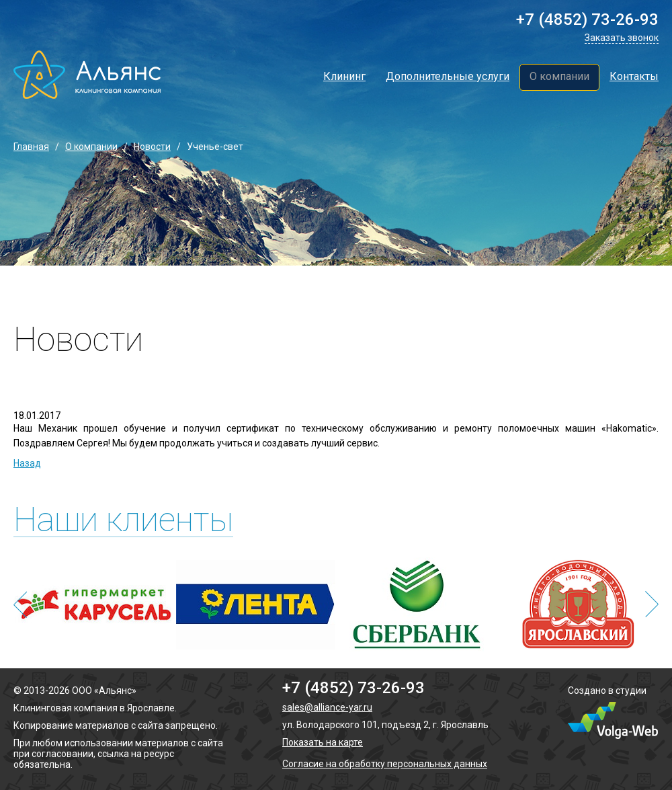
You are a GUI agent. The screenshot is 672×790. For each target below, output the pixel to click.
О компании (559, 76)
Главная (31, 147)
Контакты (634, 76)
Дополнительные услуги (448, 76)
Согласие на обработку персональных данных (385, 764)
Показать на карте (323, 742)
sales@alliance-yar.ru (327, 707)
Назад (27, 463)
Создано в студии (607, 690)
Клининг (344, 76)
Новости (152, 147)
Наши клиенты (123, 520)
